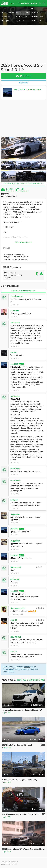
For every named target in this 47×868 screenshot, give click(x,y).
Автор (21, 364)
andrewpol (15, 579)
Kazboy (14, 352)
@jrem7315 (15, 399)
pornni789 (15, 311)
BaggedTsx (15, 514)
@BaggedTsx (16, 532)
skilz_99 (14, 620)
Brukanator (15, 323)
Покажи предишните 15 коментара (24, 291)
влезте (27, 667)
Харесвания (25, 191)
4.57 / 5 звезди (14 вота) (9, 196)
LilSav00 (14, 500)
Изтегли (24, 76)
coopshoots (15, 468)
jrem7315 (14, 364)
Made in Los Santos (9, 864)
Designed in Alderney (9, 862)
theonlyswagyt (17, 296)
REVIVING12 (16, 637)
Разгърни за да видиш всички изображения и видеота (23, 183)
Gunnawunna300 (17, 608)
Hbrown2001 (16, 567)
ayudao (14, 651)
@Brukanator (16, 367)
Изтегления (10, 191)
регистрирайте (10, 669)
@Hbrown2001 (17, 594)
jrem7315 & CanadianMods (27, 90)
